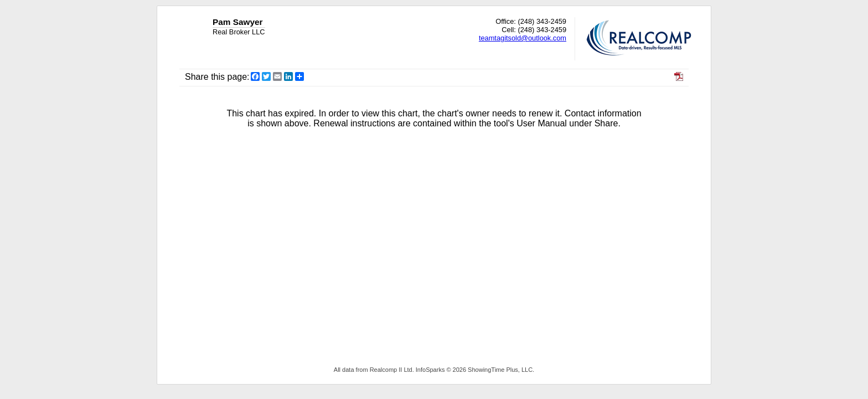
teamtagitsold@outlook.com (523, 38)
